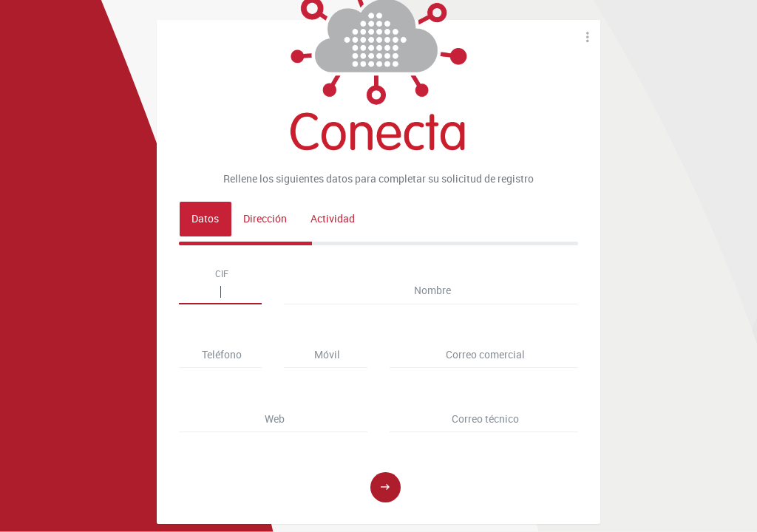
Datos (205, 219)
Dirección (265, 219)
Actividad (333, 219)
